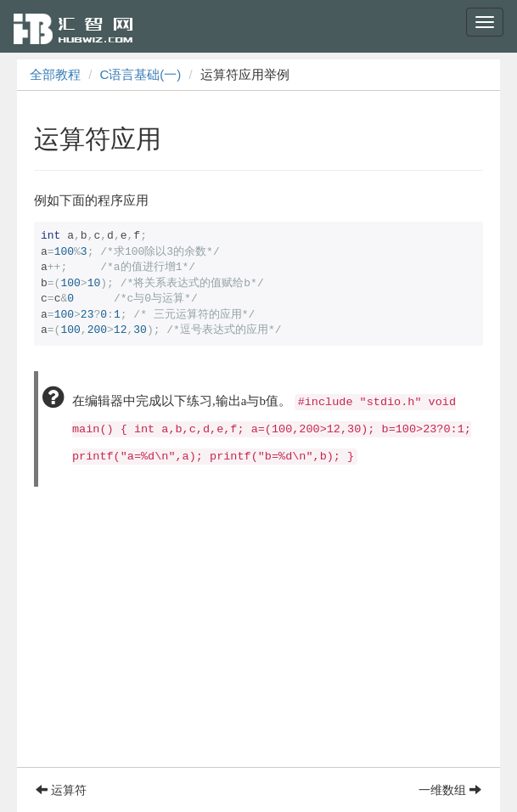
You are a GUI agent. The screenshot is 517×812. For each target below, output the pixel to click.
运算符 (61, 790)
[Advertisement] (258, 648)
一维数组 (450, 790)
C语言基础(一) (141, 74)
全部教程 (55, 74)
